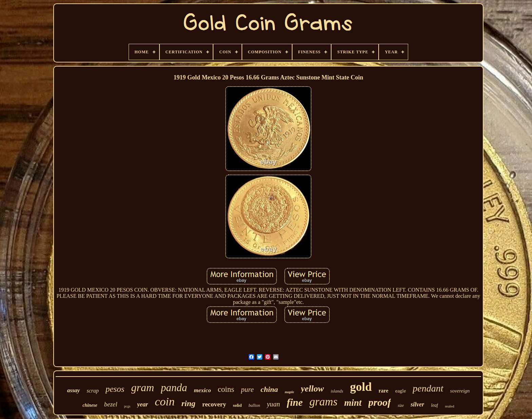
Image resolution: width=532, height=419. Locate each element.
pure (247, 389)
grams (324, 402)
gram (143, 387)
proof (380, 402)
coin (165, 402)
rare (384, 391)
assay (74, 390)
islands (337, 391)
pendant (428, 388)
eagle (401, 391)
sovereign (460, 391)
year (142, 404)
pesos (115, 389)
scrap (93, 391)
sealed (449, 406)
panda (174, 388)
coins (226, 389)
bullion (254, 405)
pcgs (127, 406)
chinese (90, 405)
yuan (273, 404)
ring (188, 403)
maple (289, 392)
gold (361, 387)
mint (353, 403)
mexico (203, 390)
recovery (214, 404)
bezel (111, 404)
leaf (434, 405)
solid (237, 405)
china (269, 389)
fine (295, 402)
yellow (312, 389)
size (401, 405)
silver (417, 404)
